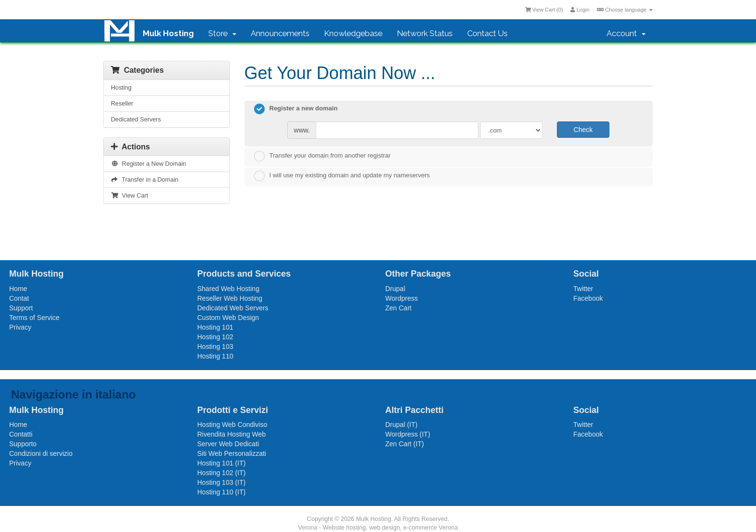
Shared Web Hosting (228, 289)
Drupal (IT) (401, 425)
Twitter (583, 289)
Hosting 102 (215, 337)
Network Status (425, 33)
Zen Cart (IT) (405, 444)
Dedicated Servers (136, 120)
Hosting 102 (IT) (221, 473)
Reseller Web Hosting (230, 298)
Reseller (122, 104)
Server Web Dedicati (228, 444)
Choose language (625, 10)
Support (21, 308)
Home (18, 289)
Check (583, 130)
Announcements (280, 33)
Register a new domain (296, 109)
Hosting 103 (215, 346)
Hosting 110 (215, 356)
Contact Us (487, 33)
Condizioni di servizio (41, 453)
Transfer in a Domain (145, 180)
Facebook (588, 298)
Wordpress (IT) (408, 434)
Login (580, 10)
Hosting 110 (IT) (221, 492)
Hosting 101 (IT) (221, 463)
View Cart (129, 196)
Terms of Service (34, 318)
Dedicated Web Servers (233, 308)
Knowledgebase (353, 33)
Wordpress (401, 298)
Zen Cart (398, 308)
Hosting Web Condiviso (232, 425)
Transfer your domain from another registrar (323, 156)
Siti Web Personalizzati (232, 453)
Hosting (121, 88)
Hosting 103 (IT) (221, 482)
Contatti (21, 434)
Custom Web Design (228, 318)
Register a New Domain (148, 164)
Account (626, 33)
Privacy (20, 327)
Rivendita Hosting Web (231, 434)
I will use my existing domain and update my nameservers (342, 176)
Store (222, 33)
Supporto (23, 444)
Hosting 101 (215, 327)
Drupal (395, 289)
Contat (19, 298)
